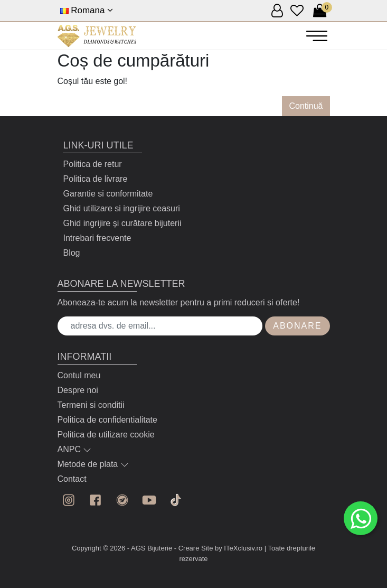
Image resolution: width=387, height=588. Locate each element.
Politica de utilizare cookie (106, 435)
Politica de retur (92, 164)
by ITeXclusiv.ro (239, 548)
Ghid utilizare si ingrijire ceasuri (121, 208)
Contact (72, 479)
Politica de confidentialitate (107, 420)
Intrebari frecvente (97, 238)
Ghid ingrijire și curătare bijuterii (122, 223)
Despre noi (78, 390)
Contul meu (79, 375)
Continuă (306, 106)
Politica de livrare (95, 179)
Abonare (297, 326)
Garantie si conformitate (108, 194)
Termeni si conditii (91, 405)
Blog (71, 253)
